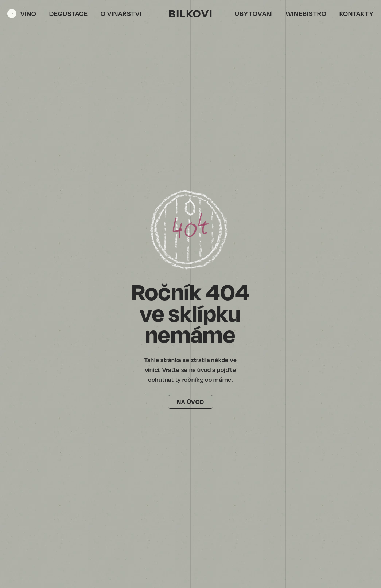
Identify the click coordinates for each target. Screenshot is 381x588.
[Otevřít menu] (22, 13)
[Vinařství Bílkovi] (190, 13)
